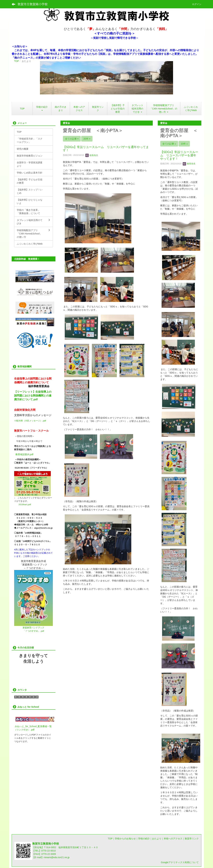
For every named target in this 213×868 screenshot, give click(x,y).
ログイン (197, 4)
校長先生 (92, 155)
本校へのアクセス (173, 839)
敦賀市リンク (192, 839)
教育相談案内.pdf (24, 454)
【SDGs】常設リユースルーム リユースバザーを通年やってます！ (106, 149)
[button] (137, 109)
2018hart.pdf (25, 504)
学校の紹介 (144, 839)
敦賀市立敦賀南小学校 (33, 4)
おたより (157, 839)
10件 (184, 144)
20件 (87, 139)
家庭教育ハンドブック (33, 628)
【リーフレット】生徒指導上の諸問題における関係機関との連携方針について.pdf (33, 396)
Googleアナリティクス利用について (180, 862)
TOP (17, 61)
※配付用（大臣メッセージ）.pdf (30, 421)
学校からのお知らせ (125, 839)
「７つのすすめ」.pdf (33, 631)
